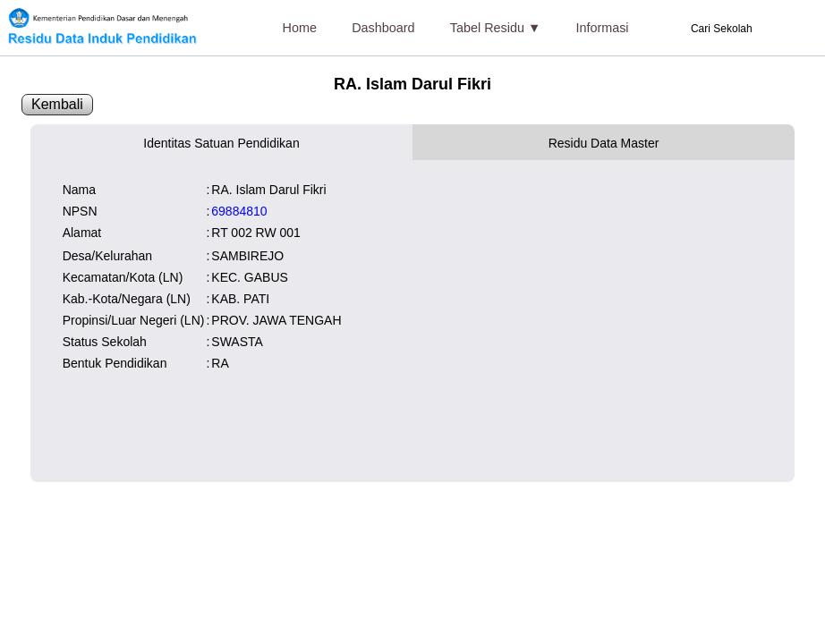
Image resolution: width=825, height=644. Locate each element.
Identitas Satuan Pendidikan (221, 143)
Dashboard (383, 28)
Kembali (57, 104)
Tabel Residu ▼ (495, 28)
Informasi (602, 28)
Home (300, 28)
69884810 (239, 211)
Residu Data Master (604, 143)
